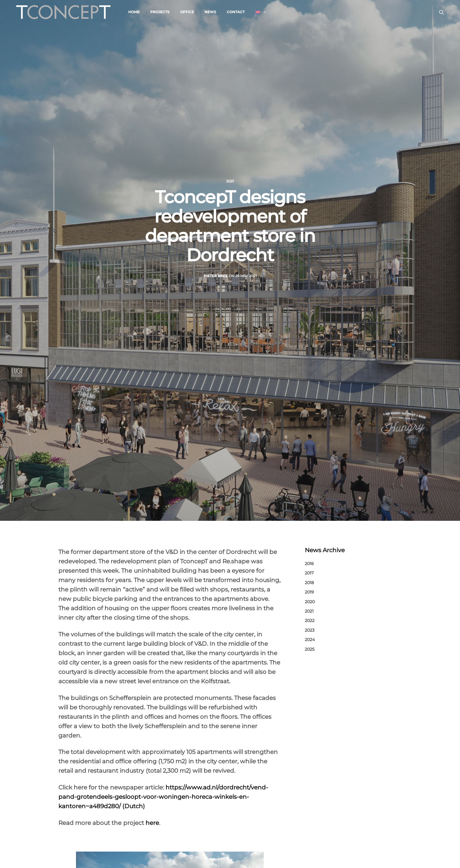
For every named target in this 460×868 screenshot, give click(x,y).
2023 (310, 630)
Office (187, 12)
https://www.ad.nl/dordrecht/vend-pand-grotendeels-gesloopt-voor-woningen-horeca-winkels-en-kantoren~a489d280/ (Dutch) (163, 797)
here (152, 823)
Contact (236, 12)
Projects (160, 12)
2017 (309, 573)
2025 (310, 649)
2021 (230, 181)
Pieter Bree (216, 276)
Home (134, 12)
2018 (309, 583)
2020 (310, 602)
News (210, 12)
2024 (310, 640)
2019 (309, 592)
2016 (309, 564)
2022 (310, 621)
